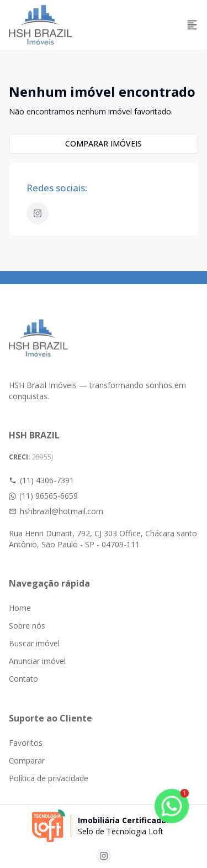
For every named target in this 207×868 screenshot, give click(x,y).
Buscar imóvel (34, 643)
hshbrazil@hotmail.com (56, 511)
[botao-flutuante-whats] (172, 806)
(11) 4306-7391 (41, 480)
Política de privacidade (49, 778)
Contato (23, 679)
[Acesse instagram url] (104, 856)
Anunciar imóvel (37, 661)
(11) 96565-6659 (43, 496)
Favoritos (26, 743)
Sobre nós (27, 626)
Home (20, 608)
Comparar (27, 760)
